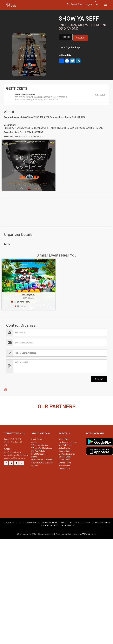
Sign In (89, 4)
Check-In (81, 38)
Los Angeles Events (67, 466)
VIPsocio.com (89, 546)
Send (99, 379)
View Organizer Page (70, 47)
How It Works (37, 451)
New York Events (65, 457)
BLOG (78, 534)
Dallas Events (64, 460)
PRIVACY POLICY (67, 537)
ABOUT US (10, 534)
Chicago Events (65, 469)
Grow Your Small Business (42, 475)
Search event (77, 4)
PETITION (86, 534)
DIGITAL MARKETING (50, 534)
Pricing (34, 454)
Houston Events (65, 463)
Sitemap (35, 478)
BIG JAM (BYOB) (29, 295)
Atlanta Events (65, 451)
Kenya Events (64, 481)
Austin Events (64, 478)
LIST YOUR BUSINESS (50, 537)
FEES (19, 534)
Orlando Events (65, 475)
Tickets (66, 37)
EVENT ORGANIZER (31, 534)
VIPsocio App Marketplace (42, 460)
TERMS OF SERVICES (101, 534)
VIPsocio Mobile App (39, 457)
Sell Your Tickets (38, 463)
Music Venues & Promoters (42, 472)
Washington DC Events (68, 454)
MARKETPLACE (67, 534)
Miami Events (64, 472)
